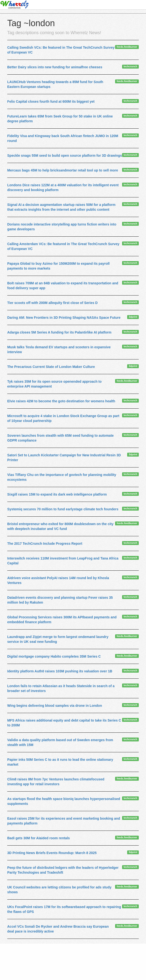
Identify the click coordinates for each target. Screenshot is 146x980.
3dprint (133, 317)
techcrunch (130, 66)
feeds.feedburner (127, 47)
